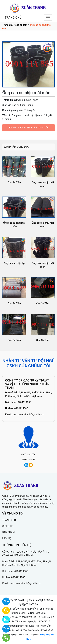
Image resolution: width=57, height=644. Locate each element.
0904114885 (25, 128)
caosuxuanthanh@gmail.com (28, 414)
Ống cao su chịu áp (14, 263)
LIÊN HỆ (7, 538)
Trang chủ (8, 25)
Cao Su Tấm (14, 182)
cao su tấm (21, 25)
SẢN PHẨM (8, 532)
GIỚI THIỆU (8, 526)
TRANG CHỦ (13, 18)
